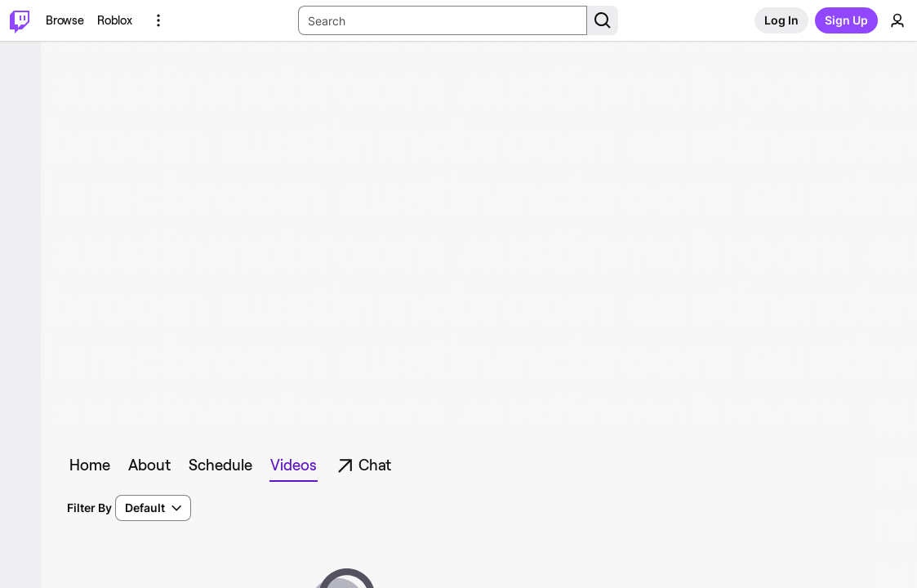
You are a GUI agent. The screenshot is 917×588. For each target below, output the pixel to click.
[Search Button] (603, 20)
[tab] (93, 465)
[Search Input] (443, 20)
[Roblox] (115, 20)
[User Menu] (897, 20)
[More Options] (158, 20)
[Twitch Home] (20, 20)
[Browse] (65, 20)
